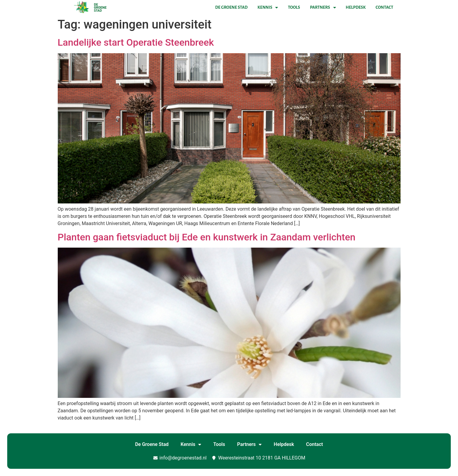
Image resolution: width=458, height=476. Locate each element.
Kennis (268, 8)
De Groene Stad (232, 7)
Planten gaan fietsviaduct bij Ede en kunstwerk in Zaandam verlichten (207, 237)
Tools (294, 7)
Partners (323, 8)
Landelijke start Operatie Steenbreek (136, 42)
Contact (384, 7)
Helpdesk (356, 7)
